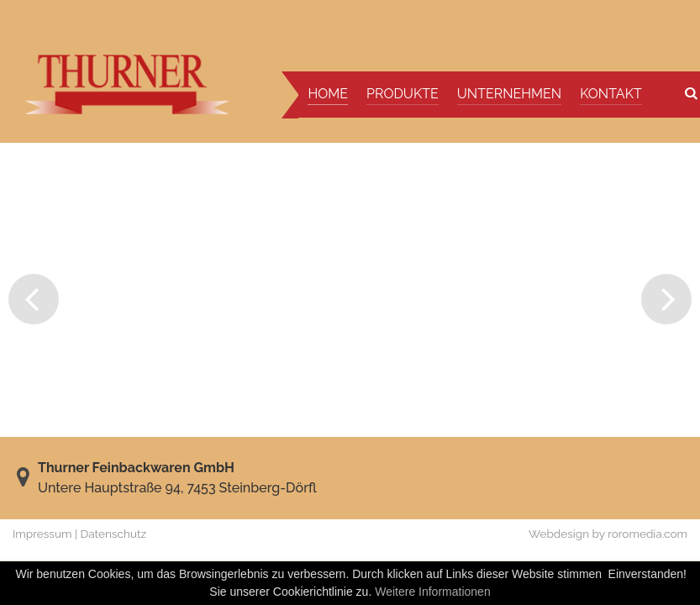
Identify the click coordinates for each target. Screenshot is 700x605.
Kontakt (611, 94)
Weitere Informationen (432, 592)
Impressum (42, 534)
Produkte (403, 94)
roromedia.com (647, 534)
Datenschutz (114, 534)
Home (328, 94)
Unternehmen (509, 94)
